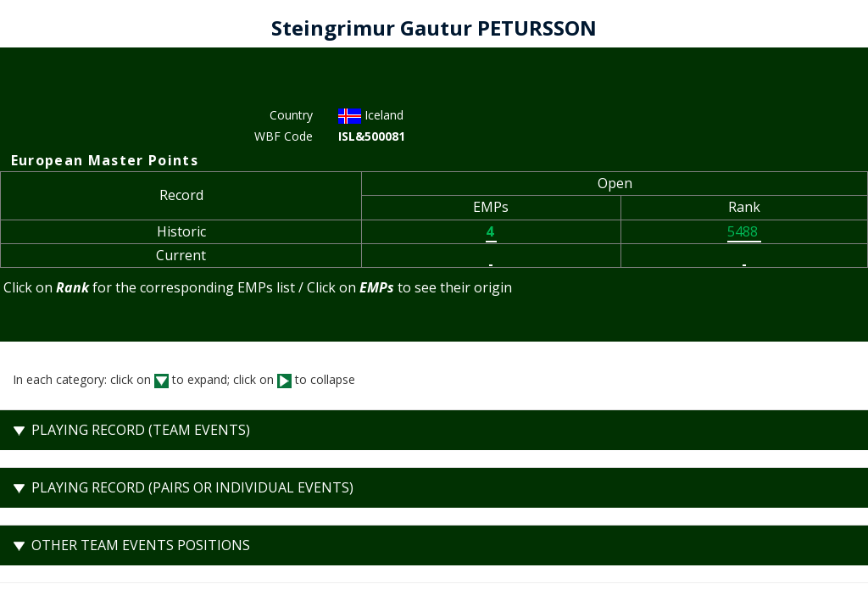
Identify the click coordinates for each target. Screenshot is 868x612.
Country (291, 115)
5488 (744, 231)
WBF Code (284, 136)
